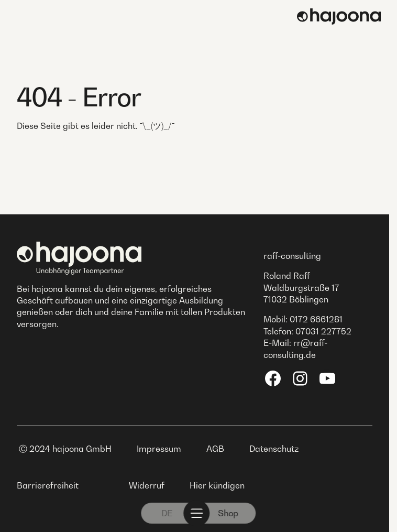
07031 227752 (323, 331)
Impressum (159, 449)
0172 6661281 (316, 319)
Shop (229, 513)
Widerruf (147, 485)
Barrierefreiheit (48, 485)
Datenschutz (274, 449)
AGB (215, 449)
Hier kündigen (217, 485)
